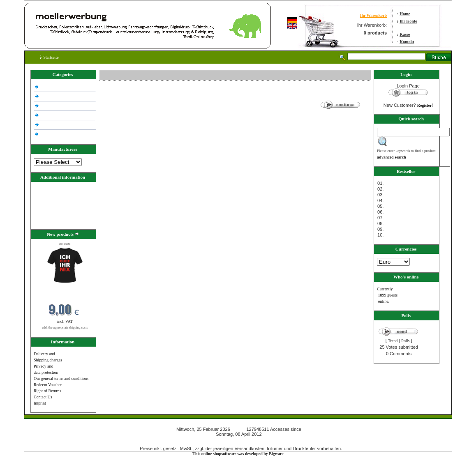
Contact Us (43, 397)
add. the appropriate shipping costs (65, 328)
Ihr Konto (408, 21)
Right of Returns (47, 391)
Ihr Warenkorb (373, 15)
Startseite (50, 57)
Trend (393, 341)
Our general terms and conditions (61, 378)
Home (405, 14)
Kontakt (407, 42)
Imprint (40, 403)
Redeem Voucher (48, 385)
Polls (405, 341)
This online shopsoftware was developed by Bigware (238, 454)
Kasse (405, 34)
